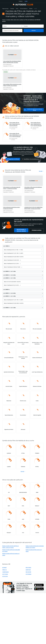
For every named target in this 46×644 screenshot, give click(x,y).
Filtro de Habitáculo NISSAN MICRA (34, 110)
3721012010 (5, 577)
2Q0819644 (28, 570)
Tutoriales (12, 9)
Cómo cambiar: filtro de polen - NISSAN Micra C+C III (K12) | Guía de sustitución (15, 135)
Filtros (17, 9)
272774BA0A (28, 575)
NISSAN (31, 9)
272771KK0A (5, 575)
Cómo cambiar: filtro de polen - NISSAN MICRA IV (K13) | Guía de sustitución (36, 124)
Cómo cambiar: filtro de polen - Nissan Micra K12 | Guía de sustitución (15, 124)
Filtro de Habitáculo (24, 9)
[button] (23, 247)
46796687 (4, 568)
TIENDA (21, 1)
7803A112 (4, 570)
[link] (12, 58)
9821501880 (28, 573)
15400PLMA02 (5, 573)
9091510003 (28, 568)
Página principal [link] (5, 9)
